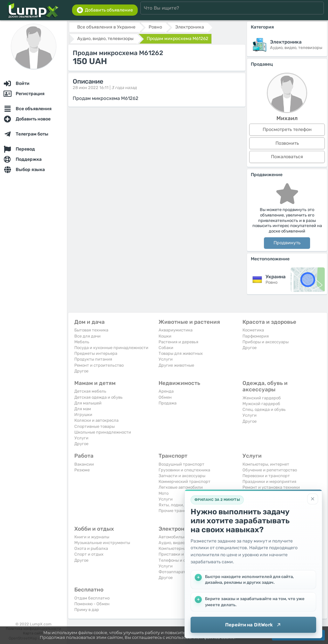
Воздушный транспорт (181, 464)
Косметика (253, 330)
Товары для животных (181, 353)
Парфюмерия (256, 336)
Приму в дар (87, 610)
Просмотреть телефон (287, 130)
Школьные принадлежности (103, 432)
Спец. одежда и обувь (264, 409)
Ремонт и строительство (99, 365)
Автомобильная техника (183, 537)
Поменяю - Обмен (92, 604)
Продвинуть (287, 243)
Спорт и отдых (89, 554)
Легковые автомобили (181, 487)
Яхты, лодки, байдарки (181, 505)
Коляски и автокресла (96, 420)
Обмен (165, 397)
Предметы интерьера (96, 353)
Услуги (166, 359)
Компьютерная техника (182, 548)
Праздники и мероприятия (269, 481)
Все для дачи (87, 336)
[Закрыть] (313, 499)
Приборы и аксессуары (266, 342)
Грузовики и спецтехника (184, 470)
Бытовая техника (91, 330)
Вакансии (84, 464)
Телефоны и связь (176, 560)
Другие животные (176, 365)
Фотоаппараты (173, 572)
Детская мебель (90, 391)
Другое (81, 371)
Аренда (166, 391)
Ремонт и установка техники (271, 487)
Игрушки (83, 415)
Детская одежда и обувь (98, 397)
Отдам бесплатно (92, 598)
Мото (164, 493)
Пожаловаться (287, 157)
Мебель (82, 342)
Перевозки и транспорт (266, 476)
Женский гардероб (262, 398)
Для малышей (88, 403)
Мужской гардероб (261, 404)
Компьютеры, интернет (266, 464)
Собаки (166, 348)
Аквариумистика (176, 330)
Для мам (83, 409)
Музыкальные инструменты (102, 543)
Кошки (165, 336)
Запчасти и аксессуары (182, 476)
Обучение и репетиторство (270, 470)
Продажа (168, 403)
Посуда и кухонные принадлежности (111, 348)
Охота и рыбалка (91, 548)
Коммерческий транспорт (184, 481)
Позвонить (287, 143)
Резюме (82, 470)
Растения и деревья (178, 342)
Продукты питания (93, 359)
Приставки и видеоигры (183, 554)
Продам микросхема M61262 (177, 39)
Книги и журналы (92, 537)
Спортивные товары (94, 426)
